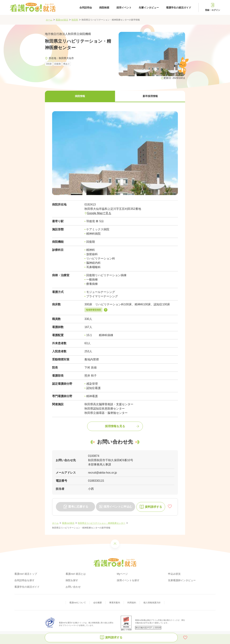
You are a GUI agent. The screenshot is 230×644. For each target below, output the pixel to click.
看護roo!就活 (62, 20)
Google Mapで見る (99, 213)
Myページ (122, 574)
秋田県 (75, 20)
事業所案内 (115, 603)
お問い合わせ (73, 587)
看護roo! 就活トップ (26, 574)
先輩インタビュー (149, 8)
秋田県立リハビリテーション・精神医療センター (102, 523)
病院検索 (104, 8)
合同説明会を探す (24, 580)
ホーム (49, 20)
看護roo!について (78, 603)
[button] (80, 96)
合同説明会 (86, 8)
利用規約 (132, 603)
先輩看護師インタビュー (182, 580)
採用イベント (124, 8)
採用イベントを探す (128, 580)
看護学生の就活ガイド (179, 8)
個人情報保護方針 (152, 603)
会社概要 (98, 603)
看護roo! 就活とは (76, 574)
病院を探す (72, 580)
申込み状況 (174, 574)
